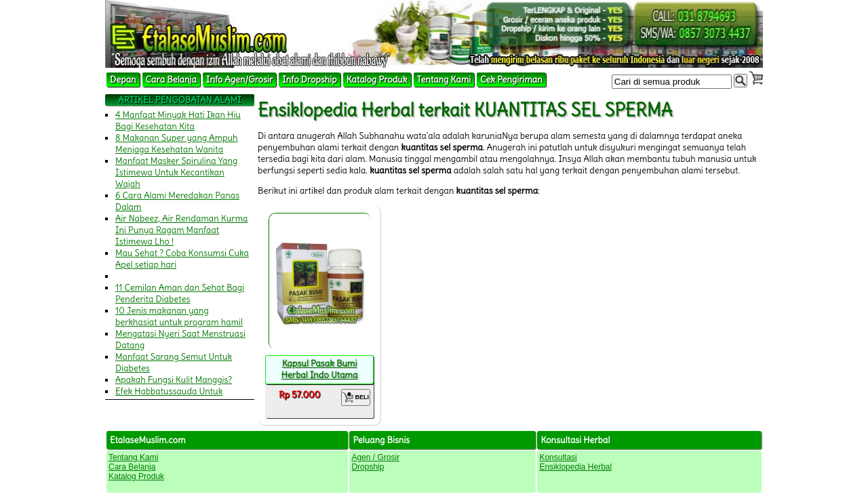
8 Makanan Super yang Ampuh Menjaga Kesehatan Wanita (177, 144)
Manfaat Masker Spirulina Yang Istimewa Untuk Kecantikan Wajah (176, 172)
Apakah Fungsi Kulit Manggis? (174, 380)
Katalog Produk (377, 80)
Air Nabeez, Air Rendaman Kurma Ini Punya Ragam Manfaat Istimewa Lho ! (182, 230)
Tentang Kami (444, 80)
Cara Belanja (171, 80)
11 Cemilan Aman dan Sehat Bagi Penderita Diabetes (180, 293)
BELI (356, 397)
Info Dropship (309, 80)
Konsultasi (558, 457)
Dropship (368, 467)
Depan (123, 80)
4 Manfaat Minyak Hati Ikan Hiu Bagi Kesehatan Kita (178, 121)
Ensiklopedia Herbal (575, 467)
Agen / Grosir (375, 457)
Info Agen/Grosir (239, 80)
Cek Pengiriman (511, 80)
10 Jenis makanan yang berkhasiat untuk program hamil (179, 316)
